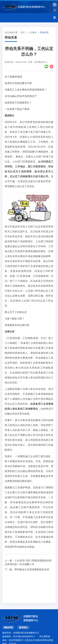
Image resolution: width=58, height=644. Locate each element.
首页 (23, 32)
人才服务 (32, 32)
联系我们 (23, 627)
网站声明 (8, 627)
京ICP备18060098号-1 (24, 636)
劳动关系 (44, 32)
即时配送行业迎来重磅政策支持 (32, 570)
